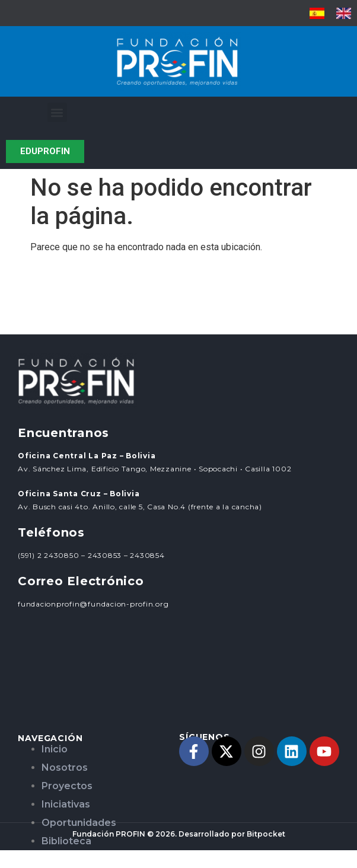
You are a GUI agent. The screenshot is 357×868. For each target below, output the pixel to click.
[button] (57, 112)
